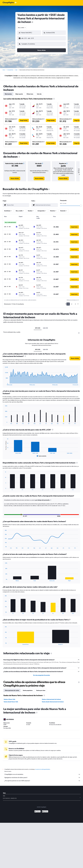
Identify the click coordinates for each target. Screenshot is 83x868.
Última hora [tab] (30, 93)
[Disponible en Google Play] (37, 810)
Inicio (4, 68)
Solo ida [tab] (39, 93)
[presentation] (32, 22)
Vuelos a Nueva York (9, 698)
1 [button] (68, 303)
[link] (15, 177)
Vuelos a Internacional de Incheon (51, 698)
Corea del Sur (10, 68)
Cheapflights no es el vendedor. (42, 773)
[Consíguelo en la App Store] (45, 810)
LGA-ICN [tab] (45, 327)
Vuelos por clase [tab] (41, 689)
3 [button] (75, 303)
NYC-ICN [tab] (38, 327)
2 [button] (72, 303)
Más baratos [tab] (8, 93)
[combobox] (22, 28)
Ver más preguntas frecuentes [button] (41, 674)
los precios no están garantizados (43, 768)
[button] (28, 38)
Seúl (16, 68)
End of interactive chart (4, 383)
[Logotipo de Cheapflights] (8, 3)
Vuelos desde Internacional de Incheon (53, 700)
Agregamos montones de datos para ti (42, 776)
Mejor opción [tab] (19, 93)
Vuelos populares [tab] (28, 689)
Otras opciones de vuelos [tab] (12, 689)
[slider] (81, 204)
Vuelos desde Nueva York (11, 700)
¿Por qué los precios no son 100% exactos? (42, 779)
